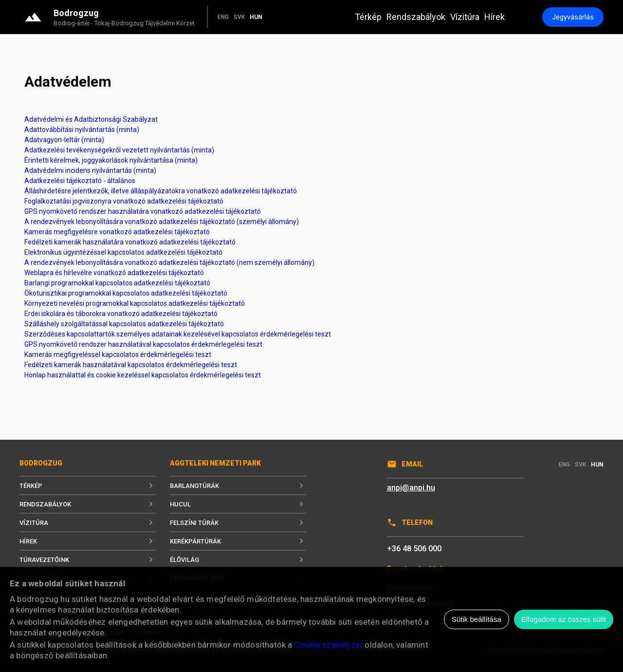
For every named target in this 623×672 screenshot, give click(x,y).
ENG (223, 17)
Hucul (238, 504)
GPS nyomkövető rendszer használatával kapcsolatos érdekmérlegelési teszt (143, 344)
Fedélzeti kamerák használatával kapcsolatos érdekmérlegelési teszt (131, 365)
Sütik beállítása (476, 619)
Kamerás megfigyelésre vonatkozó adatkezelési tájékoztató (117, 232)
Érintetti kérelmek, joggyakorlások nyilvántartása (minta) (111, 160)
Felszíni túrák (238, 523)
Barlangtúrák (238, 485)
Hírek (495, 17)
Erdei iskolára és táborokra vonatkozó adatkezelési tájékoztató (121, 314)
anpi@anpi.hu (411, 488)
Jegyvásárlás (573, 17)
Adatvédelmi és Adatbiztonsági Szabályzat (91, 119)
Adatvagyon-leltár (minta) (64, 140)
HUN (256, 17)
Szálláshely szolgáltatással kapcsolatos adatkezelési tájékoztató (124, 324)
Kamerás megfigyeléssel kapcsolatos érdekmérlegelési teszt (118, 355)
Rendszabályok (416, 17)
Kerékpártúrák (238, 541)
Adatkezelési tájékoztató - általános (80, 181)
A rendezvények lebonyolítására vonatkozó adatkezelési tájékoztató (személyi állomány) (162, 222)
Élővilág (238, 560)
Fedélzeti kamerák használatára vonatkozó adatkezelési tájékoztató (130, 242)
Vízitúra (465, 17)
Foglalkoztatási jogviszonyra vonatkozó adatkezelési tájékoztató (124, 201)
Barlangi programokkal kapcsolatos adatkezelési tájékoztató (117, 283)
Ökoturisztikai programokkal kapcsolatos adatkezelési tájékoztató (126, 293)
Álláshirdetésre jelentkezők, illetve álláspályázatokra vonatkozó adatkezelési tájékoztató (161, 191)
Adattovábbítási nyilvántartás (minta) (82, 130)
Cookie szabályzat (329, 645)
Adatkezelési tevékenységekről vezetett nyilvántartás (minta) (119, 150)
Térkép (368, 17)
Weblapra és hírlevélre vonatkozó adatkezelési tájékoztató (114, 273)
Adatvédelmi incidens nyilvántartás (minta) (90, 170)
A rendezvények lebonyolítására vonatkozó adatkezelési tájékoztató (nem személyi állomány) (169, 262)
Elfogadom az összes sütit (564, 619)
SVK (239, 17)
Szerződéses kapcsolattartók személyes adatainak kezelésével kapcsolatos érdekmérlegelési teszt (178, 334)
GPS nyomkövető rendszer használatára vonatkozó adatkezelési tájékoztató (143, 211)
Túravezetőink (88, 560)
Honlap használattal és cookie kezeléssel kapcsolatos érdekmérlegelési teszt (143, 375)
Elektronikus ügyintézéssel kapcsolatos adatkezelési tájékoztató (123, 252)
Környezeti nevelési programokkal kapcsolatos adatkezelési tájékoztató (135, 303)
